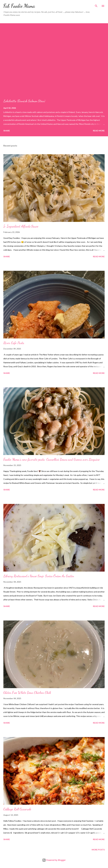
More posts (98, 850)
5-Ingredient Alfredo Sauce (21, 226)
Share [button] (7, 131)
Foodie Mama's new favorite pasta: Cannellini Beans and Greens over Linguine (52, 459)
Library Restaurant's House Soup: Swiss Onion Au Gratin (39, 576)
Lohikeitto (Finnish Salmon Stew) (24, 101)
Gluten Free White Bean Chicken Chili (27, 693)
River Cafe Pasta (14, 343)
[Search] (96, 5)
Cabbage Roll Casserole (17, 809)
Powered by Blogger (54, 860)
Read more (99, 131)
